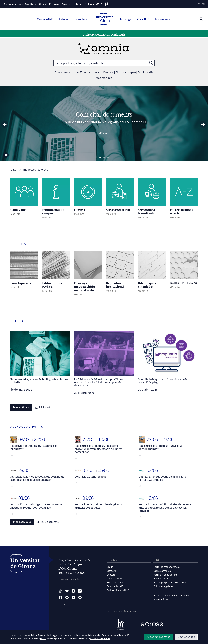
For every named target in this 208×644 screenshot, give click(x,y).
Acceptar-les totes (158, 637)
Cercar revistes (65, 73)
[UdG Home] (104, 19)
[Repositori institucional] (120, 272)
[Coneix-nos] (24, 197)
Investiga (126, 19)
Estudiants (31, 4)
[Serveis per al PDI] (120, 197)
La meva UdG (95, 4)
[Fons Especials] (24, 271)
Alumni (43, 4)
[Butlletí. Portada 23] (184, 271)
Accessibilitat (161, 579)
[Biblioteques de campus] (56, 199)
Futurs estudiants (13, 4)
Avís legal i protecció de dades (170, 583)
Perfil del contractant (165, 575)
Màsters (111, 571)
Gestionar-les (186, 637)
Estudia (64, 19)
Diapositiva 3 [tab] (108, 157)
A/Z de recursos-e (89, 73)
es (199, 4)
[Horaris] (88, 197)
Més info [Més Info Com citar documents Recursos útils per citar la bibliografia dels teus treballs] (104, 133)
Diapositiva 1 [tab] (100, 157)
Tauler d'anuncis (116, 579)
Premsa (66, 4)
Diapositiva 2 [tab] (104, 157)
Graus (110, 567)
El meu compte (126, 73)
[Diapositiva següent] (203, 124)
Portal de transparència (166, 567)
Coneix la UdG (45, 19)
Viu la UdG (143, 19)
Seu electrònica (162, 571)
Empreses (54, 4)
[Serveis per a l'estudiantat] (152, 199)
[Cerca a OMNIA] (151, 63)
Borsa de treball (115, 583)
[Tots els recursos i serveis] (184, 199)
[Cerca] (201, 19)
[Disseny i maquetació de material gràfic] (88, 274)
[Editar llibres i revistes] (56, 272)
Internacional (163, 19)
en (203, 4)
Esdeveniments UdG (118, 590)
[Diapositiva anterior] (5, 124)
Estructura (81, 19)
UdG (13, 170)
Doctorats (112, 575)
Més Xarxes (65, 605)
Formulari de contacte (71, 579)
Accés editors (161, 599)
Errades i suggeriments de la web (172, 596)
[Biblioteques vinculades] (152, 272)
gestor (42, 639)
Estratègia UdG (115, 587)
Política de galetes (163, 587)
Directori (81, 4)
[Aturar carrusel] (6, 155)
